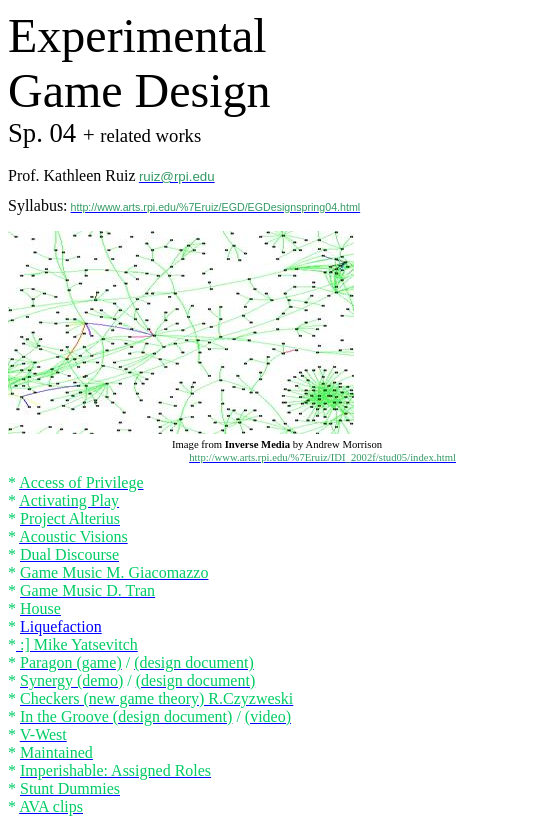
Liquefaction (61, 626)
